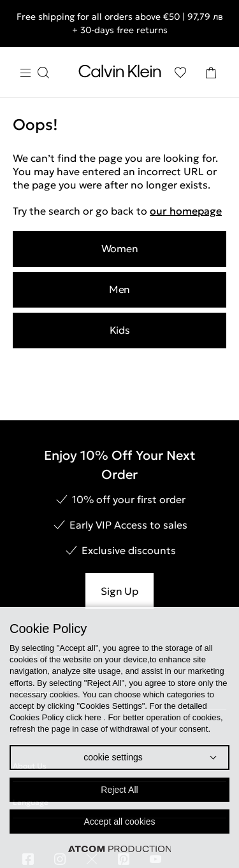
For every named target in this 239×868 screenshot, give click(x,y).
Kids (120, 330)
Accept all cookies (119, 822)
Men (119, 289)
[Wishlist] (180, 73)
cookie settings (113, 757)
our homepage (186, 211)
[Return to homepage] (120, 74)
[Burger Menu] (34, 73)
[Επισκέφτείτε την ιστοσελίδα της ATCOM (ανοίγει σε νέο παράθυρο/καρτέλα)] (120, 849)
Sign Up (119, 591)
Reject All (119, 790)
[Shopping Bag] (211, 73)
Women (120, 248)
